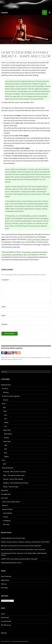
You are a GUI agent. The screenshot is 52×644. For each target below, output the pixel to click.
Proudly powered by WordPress (20, 641)
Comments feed (6, 621)
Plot (3, 460)
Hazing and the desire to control (11, 563)
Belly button (8, 434)
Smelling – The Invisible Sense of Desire (16, 483)
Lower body (7, 441)
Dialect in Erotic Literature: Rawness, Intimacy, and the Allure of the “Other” (25, 542)
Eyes (6, 415)
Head (5, 411)
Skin (4, 407)
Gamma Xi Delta (7, 509)
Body (4, 404)
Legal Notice (5, 580)
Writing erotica (6, 385)
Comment (6, 280)
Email (3, 315)
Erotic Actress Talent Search (11, 502)
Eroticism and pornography (11, 396)
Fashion (6, 517)
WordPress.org (6, 625)
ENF (5, 464)
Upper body (7, 430)
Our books (4, 498)
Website (4, 324)
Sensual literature (8, 468)
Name (4, 307)
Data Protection (6, 576)
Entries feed (5, 617)
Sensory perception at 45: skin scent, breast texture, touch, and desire (23, 549)
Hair (6, 419)
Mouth (6, 422)
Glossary (6, 392)
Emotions (5, 389)
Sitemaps (4, 633)
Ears (6, 426)
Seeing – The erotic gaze (11, 487)
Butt (6, 453)
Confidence (7, 521)
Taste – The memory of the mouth (14, 475)
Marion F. (5, 505)
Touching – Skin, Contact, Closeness (15, 472)
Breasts (7, 438)
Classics (6, 400)
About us (4, 584)
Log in (3, 614)
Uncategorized (6, 494)
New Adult (5, 490)
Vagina (6, 456)
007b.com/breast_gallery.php (38, 239)
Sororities (6, 524)
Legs (6, 445)
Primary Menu (50, 12)
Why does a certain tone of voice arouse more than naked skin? (21, 546)
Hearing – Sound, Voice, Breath (13, 479)
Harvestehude (8, 513)
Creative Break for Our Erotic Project (13, 538)
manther (5, 12)
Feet (6, 449)
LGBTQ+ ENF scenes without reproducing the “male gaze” (19, 559)
